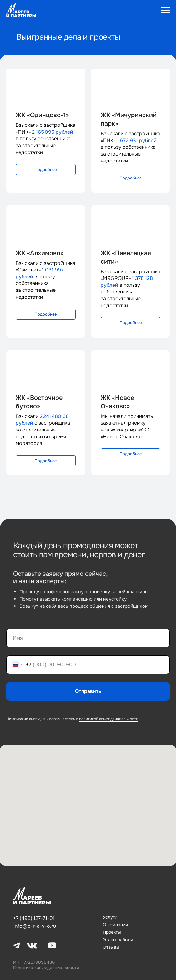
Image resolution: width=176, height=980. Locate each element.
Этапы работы (118, 940)
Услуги (110, 917)
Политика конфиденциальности (46, 967)
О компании (115, 925)
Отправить (88, 691)
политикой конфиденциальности (109, 719)
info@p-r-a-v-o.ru (35, 926)
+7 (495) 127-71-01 (34, 918)
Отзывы (111, 947)
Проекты (112, 932)
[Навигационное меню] (165, 10)
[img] (32, 896)
